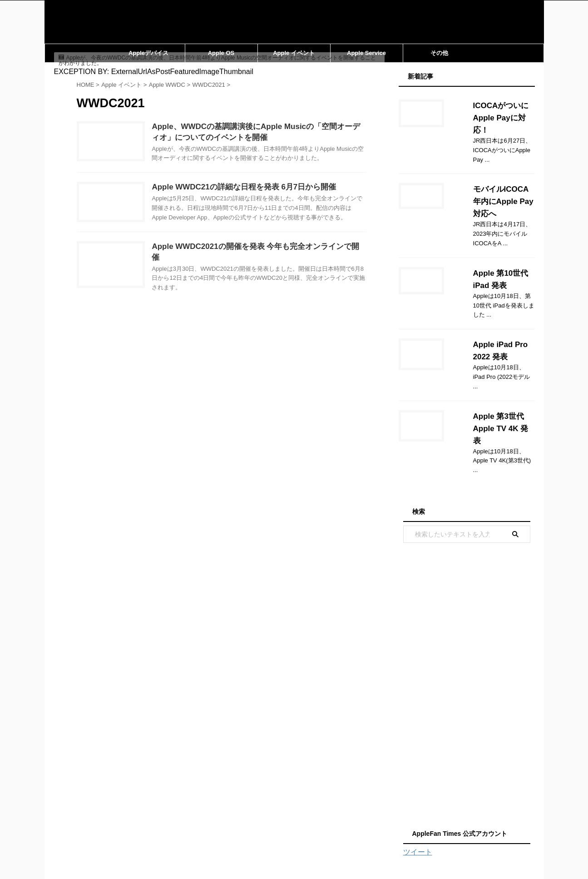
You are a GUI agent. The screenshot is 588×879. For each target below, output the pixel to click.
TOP (419, 814)
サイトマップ (252, 814)
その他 (439, 53)
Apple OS (221, 53)
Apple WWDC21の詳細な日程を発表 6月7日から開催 (261, 199)
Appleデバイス (148, 53)
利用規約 (325, 814)
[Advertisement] (467, 600)
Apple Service (366, 53)
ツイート (418, 768)
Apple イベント (294, 53)
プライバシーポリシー (374, 814)
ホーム (172, 814)
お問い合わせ (208, 814)
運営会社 (291, 814)
